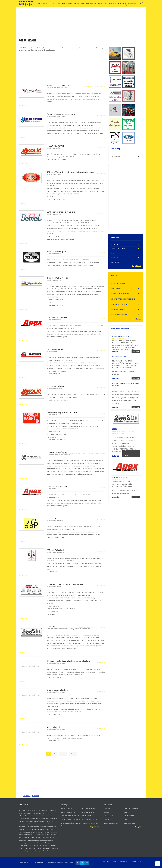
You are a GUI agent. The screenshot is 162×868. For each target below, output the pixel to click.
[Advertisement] (81, 22)
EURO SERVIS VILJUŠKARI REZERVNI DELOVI (65, 584)
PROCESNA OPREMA (98, 453)
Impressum (123, 862)
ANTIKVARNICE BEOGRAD (119, 304)
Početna (106, 862)
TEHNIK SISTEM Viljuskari (58, 252)
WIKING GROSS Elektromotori (60, 85)
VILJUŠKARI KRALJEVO (54, 415)
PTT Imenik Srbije (51, 863)
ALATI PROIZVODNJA (111, 823)
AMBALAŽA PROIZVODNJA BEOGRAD (123, 299)
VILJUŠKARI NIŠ (52, 489)
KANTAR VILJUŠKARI (55, 550)
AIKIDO (113, 253)
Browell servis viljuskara (58, 690)
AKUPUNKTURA (129, 816)
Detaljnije (22, 106)
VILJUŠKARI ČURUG (53, 352)
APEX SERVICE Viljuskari (57, 487)
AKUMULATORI (115, 262)
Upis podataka (110, 4)
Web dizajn (61, 863)
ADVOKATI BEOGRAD (118, 283)
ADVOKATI (114, 244)
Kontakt (122, 4)
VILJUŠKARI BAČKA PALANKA (56, 117)
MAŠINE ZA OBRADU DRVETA (63, 453)
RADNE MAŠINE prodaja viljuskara (62, 413)
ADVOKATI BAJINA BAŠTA (90, 823)
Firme (114, 862)
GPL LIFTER (51, 518)
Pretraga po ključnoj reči (49, 4)
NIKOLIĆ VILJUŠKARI (55, 146)
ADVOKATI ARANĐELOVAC (70, 816)
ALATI (126, 820)
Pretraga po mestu (94, 4)
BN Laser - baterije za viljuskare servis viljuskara (69, 661)
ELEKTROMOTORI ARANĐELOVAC (57, 88)
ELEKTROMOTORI (91, 86)
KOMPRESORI (86, 453)
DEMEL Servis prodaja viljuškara (61, 212)
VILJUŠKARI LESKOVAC (118, 359)
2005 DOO (52, 627)
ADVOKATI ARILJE (88, 816)
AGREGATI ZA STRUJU (118, 249)
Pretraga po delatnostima (73, 4)
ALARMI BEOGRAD (117, 288)
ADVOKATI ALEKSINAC (89, 809)
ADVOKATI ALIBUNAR (69, 812)
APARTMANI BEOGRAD (118, 310)
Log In (141, 862)
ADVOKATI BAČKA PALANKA (71, 820)
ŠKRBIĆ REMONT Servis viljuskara (62, 114)
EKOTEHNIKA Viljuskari (56, 349)
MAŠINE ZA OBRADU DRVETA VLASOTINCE (60, 629)
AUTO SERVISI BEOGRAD (119, 315)
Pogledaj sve (136, 266)
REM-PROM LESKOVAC (120, 357)
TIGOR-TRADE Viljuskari (57, 278)
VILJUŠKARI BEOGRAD (54, 174)
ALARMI (107, 820)
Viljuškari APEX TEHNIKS (57, 318)
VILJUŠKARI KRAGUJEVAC (55, 389)
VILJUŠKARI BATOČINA (54, 148)
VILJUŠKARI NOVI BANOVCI (55, 521)
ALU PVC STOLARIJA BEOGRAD (121, 294)
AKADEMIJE (114, 258)
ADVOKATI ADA (67, 809)
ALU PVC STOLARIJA (131, 823)
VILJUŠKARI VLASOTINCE (82, 629)
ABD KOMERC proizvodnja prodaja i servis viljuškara (70, 172)
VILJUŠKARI (101, 86)
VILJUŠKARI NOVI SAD (54, 587)
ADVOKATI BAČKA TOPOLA (91, 820)
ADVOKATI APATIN (88, 812)
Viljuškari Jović (54, 727)
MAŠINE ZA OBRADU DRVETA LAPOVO (59, 455)
